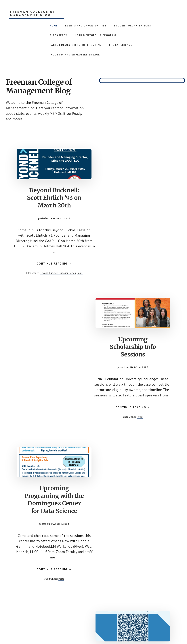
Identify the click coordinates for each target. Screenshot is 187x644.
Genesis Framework (103, 632)
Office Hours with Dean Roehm (48, 506)
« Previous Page (51, 600)
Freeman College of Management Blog (33, 14)
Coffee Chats (139, 498)
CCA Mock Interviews (139, 338)
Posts (73, 276)
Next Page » (139, 600)
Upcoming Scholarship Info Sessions (139, 193)
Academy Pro (79, 632)
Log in (136, 632)
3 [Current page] (90, 600)
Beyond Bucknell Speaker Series (51, 276)
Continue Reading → (48, 267)
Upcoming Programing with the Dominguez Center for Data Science (48, 353)
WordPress (124, 632)
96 (123, 600)
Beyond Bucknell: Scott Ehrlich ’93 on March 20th (48, 197)
